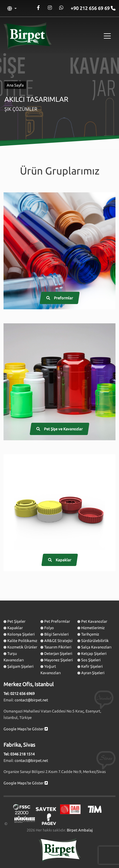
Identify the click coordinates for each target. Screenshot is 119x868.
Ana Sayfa (15, 85)
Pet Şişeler (16, 621)
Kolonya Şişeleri (21, 634)
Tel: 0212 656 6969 (19, 693)
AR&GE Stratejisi (58, 641)
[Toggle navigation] (107, 36)
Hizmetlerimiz (93, 628)
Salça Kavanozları (96, 647)
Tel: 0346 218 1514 (19, 754)
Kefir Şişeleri (92, 666)
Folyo (49, 628)
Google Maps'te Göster (26, 729)
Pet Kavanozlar (94, 621)
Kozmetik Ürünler (22, 647)
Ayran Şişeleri (93, 673)
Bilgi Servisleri (56, 634)
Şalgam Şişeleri (20, 666)
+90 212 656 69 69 (91, 8)
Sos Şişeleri (91, 660)
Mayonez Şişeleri (58, 660)
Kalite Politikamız (22, 641)
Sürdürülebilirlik (95, 641)
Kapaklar (15, 628)
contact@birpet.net (31, 700)
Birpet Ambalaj (80, 830)
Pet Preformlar (57, 621)
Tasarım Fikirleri (58, 647)
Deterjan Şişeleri (58, 653)
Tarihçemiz (90, 634)
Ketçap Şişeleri (94, 653)
